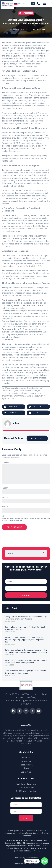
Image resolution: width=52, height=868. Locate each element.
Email (5, 497)
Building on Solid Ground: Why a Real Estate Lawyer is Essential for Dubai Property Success (26, 661)
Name (5, 488)
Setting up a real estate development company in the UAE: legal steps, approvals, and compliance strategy (26, 651)
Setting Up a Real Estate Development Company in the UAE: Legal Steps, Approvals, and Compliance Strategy (25, 640)
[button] (14, 407)
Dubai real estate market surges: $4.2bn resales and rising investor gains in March (26, 672)
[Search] (44, 554)
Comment (7, 462)
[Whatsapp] (44, 861)
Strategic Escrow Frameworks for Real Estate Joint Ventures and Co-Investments (25, 628)
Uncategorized (26, 13)
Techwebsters (32, 858)
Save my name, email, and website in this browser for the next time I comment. (26, 520)
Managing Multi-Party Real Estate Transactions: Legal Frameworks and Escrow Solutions (26, 618)
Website (5, 507)
